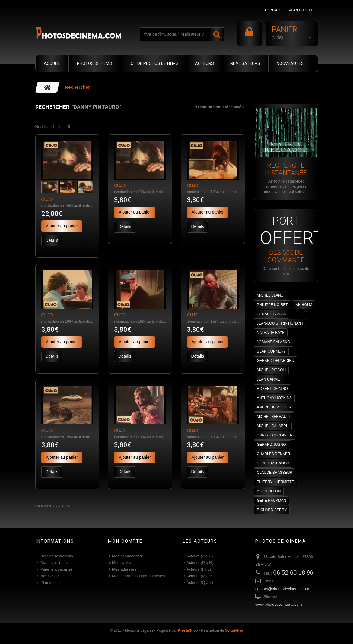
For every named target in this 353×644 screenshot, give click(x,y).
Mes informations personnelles (138, 576)
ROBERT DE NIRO (272, 389)
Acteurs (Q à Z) (200, 582)
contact (274, 10)
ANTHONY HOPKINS (274, 398)
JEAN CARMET (270, 379)
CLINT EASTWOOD (273, 463)
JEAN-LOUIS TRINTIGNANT (280, 323)
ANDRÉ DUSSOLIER (274, 407)
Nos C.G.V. (50, 576)
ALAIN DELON (269, 491)
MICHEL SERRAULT (274, 417)
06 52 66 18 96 (293, 572)
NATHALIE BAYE (271, 333)
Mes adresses (124, 569)
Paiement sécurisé (56, 569)
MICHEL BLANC (270, 295)
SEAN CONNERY (271, 351)
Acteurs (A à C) (200, 556)
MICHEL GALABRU (273, 426)
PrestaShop (188, 630)
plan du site (301, 10)
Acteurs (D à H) (200, 563)
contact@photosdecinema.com (282, 589)
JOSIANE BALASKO (274, 342)
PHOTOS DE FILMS (94, 63)
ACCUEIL (52, 63)
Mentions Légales (139, 630)
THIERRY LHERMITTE (275, 482)
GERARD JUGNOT (272, 445)
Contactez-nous (54, 563)
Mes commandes (127, 556)
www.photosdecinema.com (279, 604)
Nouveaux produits (56, 556)
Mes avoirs (122, 563)
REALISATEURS (245, 63)
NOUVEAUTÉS (290, 63)
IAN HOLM (303, 305)
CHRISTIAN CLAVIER (275, 435)
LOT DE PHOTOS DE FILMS (154, 63)
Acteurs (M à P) (200, 576)
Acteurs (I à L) (199, 569)
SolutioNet (234, 630)
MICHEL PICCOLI (271, 370)
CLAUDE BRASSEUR (275, 473)
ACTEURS (204, 63)
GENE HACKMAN (271, 501)
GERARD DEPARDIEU (275, 361)
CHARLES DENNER (274, 454)
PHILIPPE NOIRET (272, 305)
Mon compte (125, 541)
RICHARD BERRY (272, 510)
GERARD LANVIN (272, 314)
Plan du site (50, 582)
